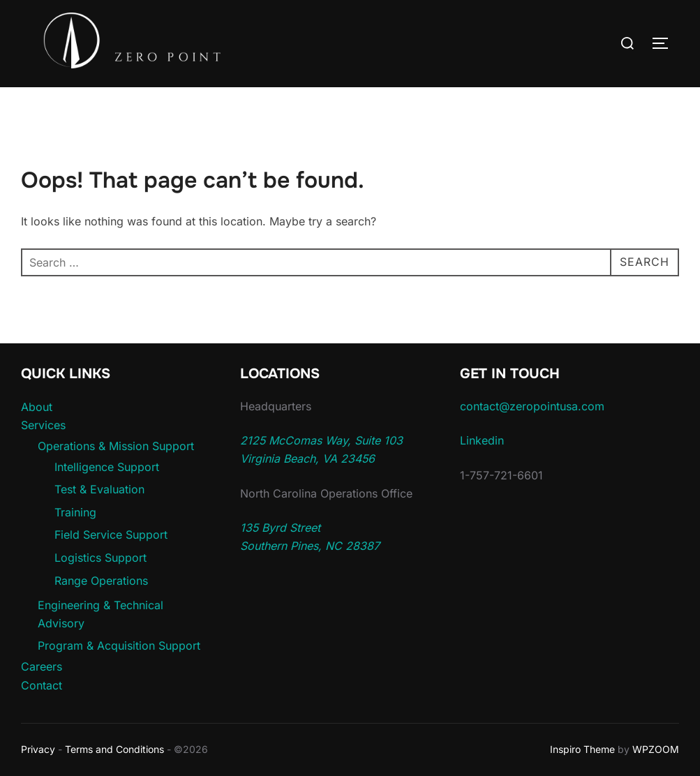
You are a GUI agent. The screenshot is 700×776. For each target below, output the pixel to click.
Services (43, 425)
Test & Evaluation (99, 489)
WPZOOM (656, 749)
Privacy (38, 749)
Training (75, 512)
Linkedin (482, 440)
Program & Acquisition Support (119, 646)
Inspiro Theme (582, 749)
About (37, 407)
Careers (42, 666)
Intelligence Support (107, 467)
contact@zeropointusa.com (532, 406)
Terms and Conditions (114, 749)
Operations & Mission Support (116, 446)
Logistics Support (100, 558)
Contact (42, 685)
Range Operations (101, 581)
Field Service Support (111, 535)
